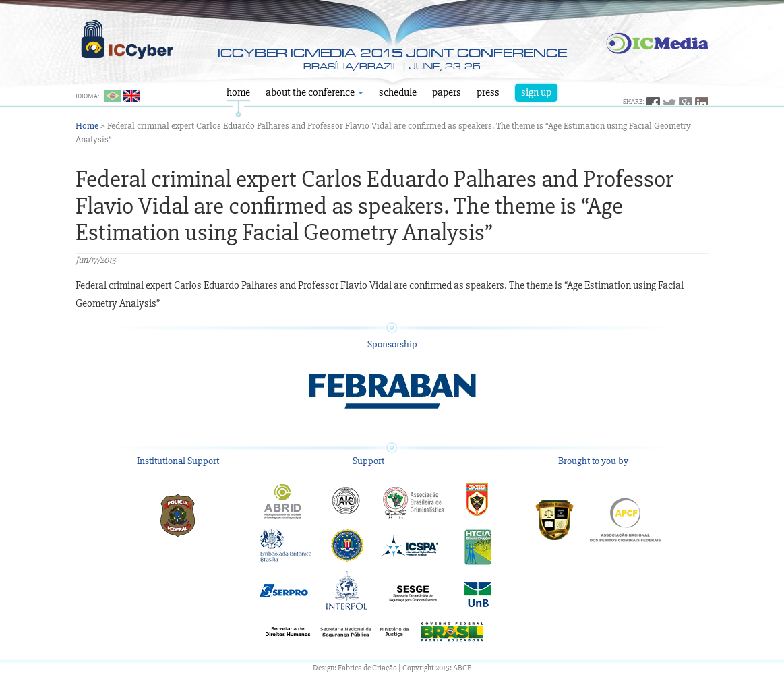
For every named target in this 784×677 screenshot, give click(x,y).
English (131, 96)
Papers (447, 92)
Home (238, 92)
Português (113, 96)
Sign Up (536, 92)
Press (488, 92)
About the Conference (314, 92)
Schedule (398, 92)
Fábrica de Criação (367, 668)
